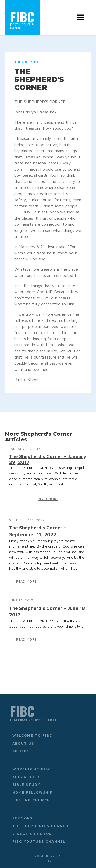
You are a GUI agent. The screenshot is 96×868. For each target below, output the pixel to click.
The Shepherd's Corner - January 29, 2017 (48, 459)
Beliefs (21, 751)
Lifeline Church (31, 800)
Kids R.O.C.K (26, 777)
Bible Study (26, 784)
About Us (23, 743)
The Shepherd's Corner (40, 826)
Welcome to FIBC (32, 735)
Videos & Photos (32, 833)
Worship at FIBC (32, 769)
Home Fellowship (33, 792)
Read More (48, 499)
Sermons (23, 818)
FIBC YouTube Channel (39, 841)
